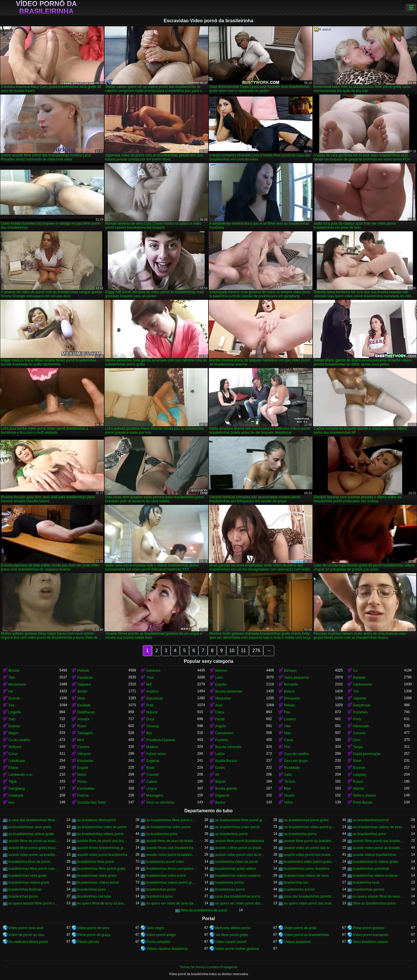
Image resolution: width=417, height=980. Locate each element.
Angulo (221, 726)
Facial (220, 719)
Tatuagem (85, 733)
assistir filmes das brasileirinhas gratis (172, 848)
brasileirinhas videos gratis (29, 883)
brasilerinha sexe (366, 883)
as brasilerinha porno (300, 834)
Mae (287, 733)
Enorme (359, 768)
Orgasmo (222, 796)
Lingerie (15, 712)
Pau (287, 712)
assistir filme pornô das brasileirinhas (378, 841)
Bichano (290, 671)
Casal (289, 740)
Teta (12, 678)
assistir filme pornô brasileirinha (239, 841)
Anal (219, 705)
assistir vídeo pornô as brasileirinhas (378, 848)
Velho (288, 802)
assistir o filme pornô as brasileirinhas (241, 848)
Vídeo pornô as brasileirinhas (307, 935)
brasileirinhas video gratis (97, 876)
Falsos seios (156, 754)
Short (357, 761)
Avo (11, 802)
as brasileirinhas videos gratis (31, 834)
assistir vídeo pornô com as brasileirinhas (241, 855)
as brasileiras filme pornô (97, 820)
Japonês (360, 698)
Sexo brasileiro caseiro (371, 942)
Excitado (84, 705)
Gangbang (17, 789)
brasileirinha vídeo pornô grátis (308, 862)
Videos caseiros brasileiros (167, 949)
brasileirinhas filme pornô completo (34, 869)
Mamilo (359, 789)
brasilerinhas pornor (299, 889)
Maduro (152, 747)
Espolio (221, 684)
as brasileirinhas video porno (168, 827)
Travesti (152, 775)
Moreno (221, 671)
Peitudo (83, 671)
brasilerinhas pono (92, 889)
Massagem (155, 796)
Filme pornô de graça (94, 935)
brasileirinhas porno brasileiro (307, 869)
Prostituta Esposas (161, 740)
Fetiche (83, 796)
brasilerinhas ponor (161, 889)
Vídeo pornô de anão (300, 928)
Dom (357, 740)
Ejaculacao (155, 698)
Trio (356, 691)
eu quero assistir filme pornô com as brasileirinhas (34, 903)
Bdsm (82, 775)
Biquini (220, 782)
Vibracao (84, 754)
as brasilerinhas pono (370, 834)
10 (232, 650)
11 (244, 650)
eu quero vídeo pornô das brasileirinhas (310, 903)
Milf (149, 684)
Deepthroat (362, 705)
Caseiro (83, 747)
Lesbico (290, 719)
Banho (220, 802)
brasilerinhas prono (23, 896)
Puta (150, 705)
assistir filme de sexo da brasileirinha (172, 841)
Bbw (287, 789)
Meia (81, 698)
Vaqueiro (84, 684)
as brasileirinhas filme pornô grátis (241, 820)
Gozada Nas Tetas (92, 802)
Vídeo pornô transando (371, 935)
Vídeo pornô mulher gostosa (237, 949)
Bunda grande (226, 789)
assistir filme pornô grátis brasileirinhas (34, 848)
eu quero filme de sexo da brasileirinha (103, 903)
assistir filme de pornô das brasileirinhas (103, 841)
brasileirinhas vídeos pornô (98, 883)
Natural (152, 712)
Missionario (17, 684)
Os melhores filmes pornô (28, 942)
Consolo (359, 733)
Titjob (13, 782)
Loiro (219, 678)
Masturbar (223, 698)
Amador (83, 719)
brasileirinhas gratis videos (236, 869)
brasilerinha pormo (229, 883)
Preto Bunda (363, 802)
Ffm (287, 747)
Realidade (292, 768)
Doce (150, 719)
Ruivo (82, 726)
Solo (12, 719)
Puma (82, 782)
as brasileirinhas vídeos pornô (100, 834)
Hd (11, 691)
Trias (150, 678)
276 (256, 650)
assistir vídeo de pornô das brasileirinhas (310, 848)
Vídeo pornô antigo (161, 935)
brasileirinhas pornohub (371, 869)
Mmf (81, 740)
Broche (14, 671)
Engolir (83, 768)
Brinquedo (292, 698)
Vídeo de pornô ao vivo (26, 935)
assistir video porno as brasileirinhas (34, 855)
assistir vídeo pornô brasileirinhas (172, 855)
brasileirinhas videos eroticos (375, 876)
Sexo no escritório (160, 802)
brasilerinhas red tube (94, 896)
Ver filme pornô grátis (232, 935)
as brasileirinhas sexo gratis (30, 827)
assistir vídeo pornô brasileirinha (102, 855)
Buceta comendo (228, 747)
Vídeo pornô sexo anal (26, 928)
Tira (11, 705)
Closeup (153, 726)
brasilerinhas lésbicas (25, 889)
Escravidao (86, 789)
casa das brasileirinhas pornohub (310, 896)
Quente (14, 698)
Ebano (13, 768)
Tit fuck (290, 782)
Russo (358, 782)
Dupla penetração (367, 754)
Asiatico (152, 691)
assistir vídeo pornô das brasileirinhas (310, 855)
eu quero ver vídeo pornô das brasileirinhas (241, 903)
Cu (355, 671)
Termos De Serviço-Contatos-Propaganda (209, 967)
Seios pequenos (297, 678)
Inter (288, 726)
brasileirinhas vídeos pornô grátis (172, 883)
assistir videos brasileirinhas (375, 855)
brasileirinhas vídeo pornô (166, 876)
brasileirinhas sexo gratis (28, 876)
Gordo (220, 768)
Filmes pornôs (88, 942)
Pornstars (360, 712)
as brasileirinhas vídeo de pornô (102, 827)
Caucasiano (224, 733)
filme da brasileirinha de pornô (204, 910)
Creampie (16, 796)
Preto (357, 719)
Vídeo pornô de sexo (93, 928)
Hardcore (153, 671)
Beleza (289, 691)
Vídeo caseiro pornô (231, 942)
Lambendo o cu (20, 775)
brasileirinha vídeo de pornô (237, 862)
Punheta (222, 740)
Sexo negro (155, 928)
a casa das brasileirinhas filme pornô (34, 820)
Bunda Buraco (226, 761)
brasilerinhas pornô (230, 889)
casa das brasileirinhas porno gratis (241, 896)
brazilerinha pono (160, 896)
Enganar (153, 761)
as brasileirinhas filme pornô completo (172, 820)
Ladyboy (360, 775)
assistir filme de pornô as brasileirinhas (34, 841)
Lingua (151, 789)
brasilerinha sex (296, 883)
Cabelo (152, 782)
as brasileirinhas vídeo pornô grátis (310, 827)
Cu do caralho (19, 740)
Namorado (361, 726)
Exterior (14, 726)
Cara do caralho (296, 754)
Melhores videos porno (233, 928)
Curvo (13, 754)
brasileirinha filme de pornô (29, 862)
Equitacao (85, 678)
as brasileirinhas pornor (371, 820)
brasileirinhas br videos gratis (375, 862)
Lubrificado (17, 761)
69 (217, 775)
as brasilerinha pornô (231, 834)
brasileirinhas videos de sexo (306, 876)
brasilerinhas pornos (369, 889)
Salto (288, 775)
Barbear (359, 678)
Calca (220, 712)
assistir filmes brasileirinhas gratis (103, 848)
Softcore (15, 747)
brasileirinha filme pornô (96, 862)
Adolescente (363, 684)
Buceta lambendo (229, 691)
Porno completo (158, 942)
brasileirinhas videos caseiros (238, 876)
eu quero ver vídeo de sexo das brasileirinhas (172, 903)
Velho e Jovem (364, 796)
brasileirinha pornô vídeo (165, 862)
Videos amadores (298, 942)
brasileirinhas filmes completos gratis (172, 869)
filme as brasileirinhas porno (375, 903)
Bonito (82, 691)
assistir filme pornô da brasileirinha (310, 841)
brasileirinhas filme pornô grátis (101, 869)
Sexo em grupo (296, 761)
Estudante (85, 761)
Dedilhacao (86, 712)
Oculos (289, 796)
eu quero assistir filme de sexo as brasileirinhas (378, 896)
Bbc (149, 733)
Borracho (291, 684)
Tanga (358, 747)
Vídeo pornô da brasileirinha (46, 8)
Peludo (289, 705)
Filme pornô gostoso (369, 928)
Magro (13, 733)
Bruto (150, 768)
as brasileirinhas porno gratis (306, 820)
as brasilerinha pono (162, 834)
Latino (220, 754)
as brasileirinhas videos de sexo (378, 827)
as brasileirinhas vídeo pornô (237, 827)
